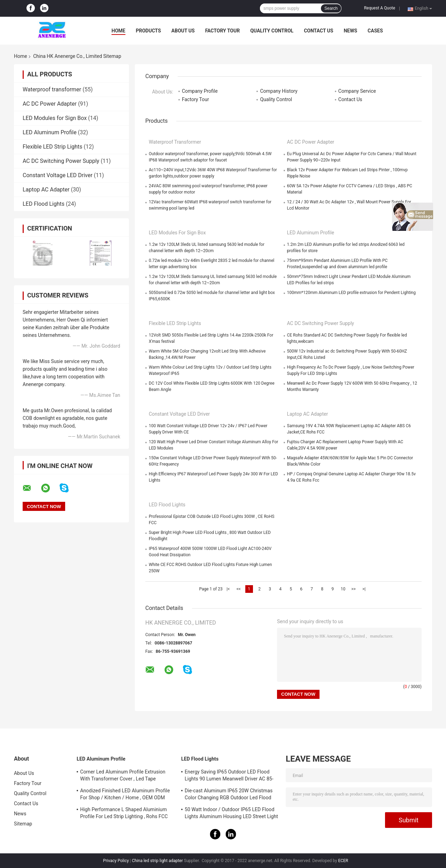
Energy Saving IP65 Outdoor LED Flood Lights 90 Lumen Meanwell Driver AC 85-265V (229, 776)
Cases (375, 31)
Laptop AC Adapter (46, 190)
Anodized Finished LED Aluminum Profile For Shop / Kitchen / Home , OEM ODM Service (125, 795)
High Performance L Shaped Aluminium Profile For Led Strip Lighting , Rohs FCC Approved (124, 814)
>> (353, 589)
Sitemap (23, 824)
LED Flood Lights (44, 204)
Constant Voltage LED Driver (57, 175)
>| (364, 589)
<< (239, 589)
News (350, 31)
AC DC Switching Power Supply (61, 161)
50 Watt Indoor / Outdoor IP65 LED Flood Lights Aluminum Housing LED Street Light (231, 813)
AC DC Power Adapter (50, 104)
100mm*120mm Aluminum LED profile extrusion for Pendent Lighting (351, 293)
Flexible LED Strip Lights (52, 147)
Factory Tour (223, 31)
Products (148, 31)
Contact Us (318, 31)
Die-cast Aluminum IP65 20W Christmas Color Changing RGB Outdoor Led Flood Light (229, 795)
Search (331, 8)
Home (118, 31)
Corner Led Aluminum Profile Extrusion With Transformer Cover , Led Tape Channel (123, 776)
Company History (279, 91)
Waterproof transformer (52, 89)
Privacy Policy (116, 861)
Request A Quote (380, 8)
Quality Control (272, 31)
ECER (343, 861)
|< (228, 589)
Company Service (357, 91)
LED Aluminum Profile (50, 132)
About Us (183, 31)
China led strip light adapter (157, 861)
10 (343, 589)
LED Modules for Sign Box (55, 118)
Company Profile (200, 91)
